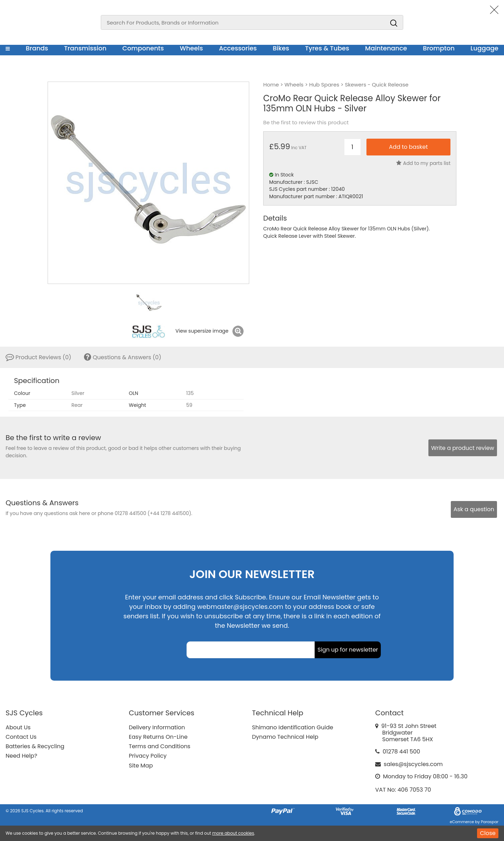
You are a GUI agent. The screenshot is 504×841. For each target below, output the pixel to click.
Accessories (238, 48)
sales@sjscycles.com (413, 764)
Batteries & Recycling (35, 746)
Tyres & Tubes (327, 48)
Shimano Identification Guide (293, 727)
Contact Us (21, 737)
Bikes (281, 48)
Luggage (484, 48)
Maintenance (386, 48)
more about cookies (233, 833)
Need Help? (21, 756)
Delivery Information (157, 727)
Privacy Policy (148, 756)
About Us (18, 727)
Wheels (191, 48)
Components (143, 48)
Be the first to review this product (306, 123)
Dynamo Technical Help (285, 737)
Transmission (85, 48)
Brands (37, 48)
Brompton (439, 48)
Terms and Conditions (160, 746)
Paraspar (490, 822)
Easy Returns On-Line (158, 737)
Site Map (141, 766)
